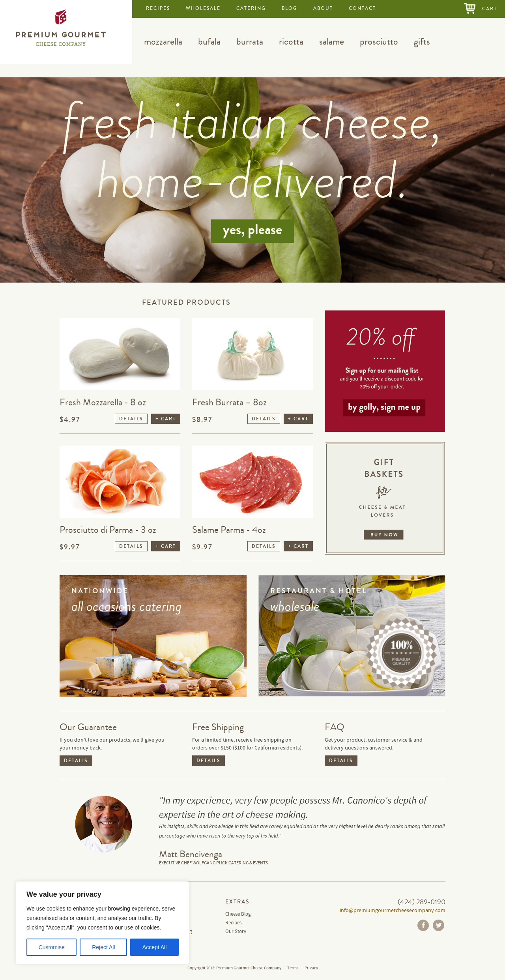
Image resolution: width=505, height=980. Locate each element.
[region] (103, 923)
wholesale (203, 8)
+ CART (166, 419)
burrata (250, 41)
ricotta (291, 41)
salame (332, 41)
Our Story (236, 932)
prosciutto (379, 41)
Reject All (103, 947)
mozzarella (163, 41)
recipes (158, 8)
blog (290, 8)
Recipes (233, 923)
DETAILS (131, 419)
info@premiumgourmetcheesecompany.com (393, 911)
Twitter (439, 925)
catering (251, 8)
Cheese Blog (238, 914)
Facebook (423, 925)
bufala (209, 41)
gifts (422, 41)
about (323, 8)
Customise (52, 947)
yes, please (252, 230)
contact (362, 8)
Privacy (311, 968)
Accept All (154, 947)
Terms (293, 968)
